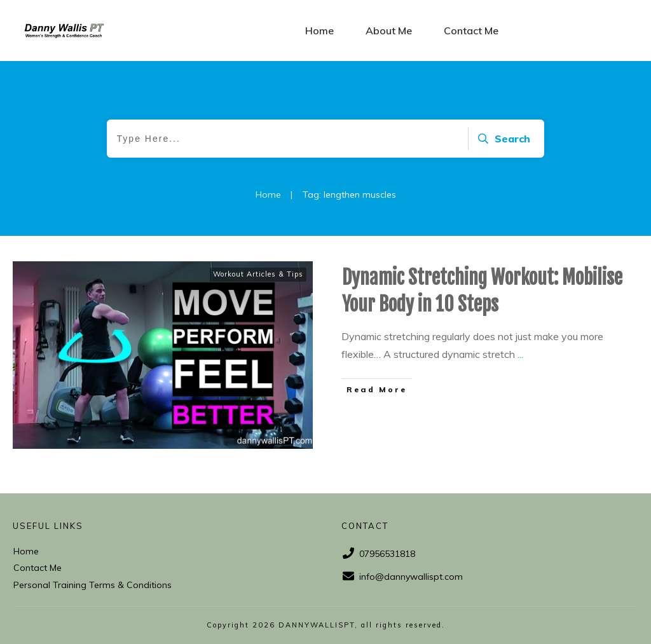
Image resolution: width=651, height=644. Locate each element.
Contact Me (38, 568)
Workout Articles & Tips (258, 274)
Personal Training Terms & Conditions (93, 585)
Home (26, 551)
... (520, 354)
